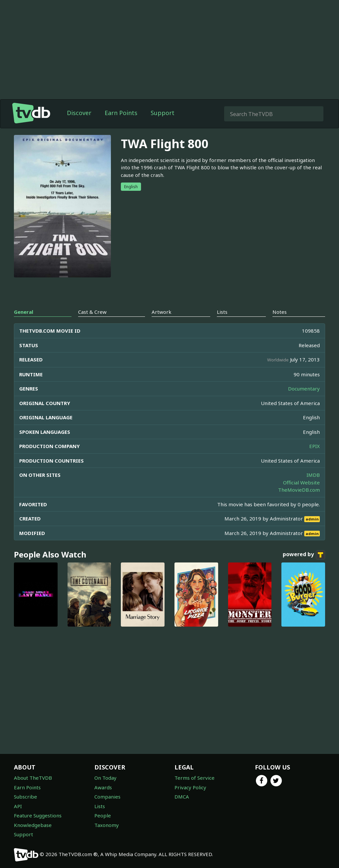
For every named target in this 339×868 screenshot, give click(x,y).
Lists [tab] (222, 312)
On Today (105, 778)
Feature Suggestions (38, 815)
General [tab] (24, 312)
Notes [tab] (280, 312)
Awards (103, 787)
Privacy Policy (190, 787)
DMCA (182, 797)
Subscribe (25, 797)
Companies (107, 797)
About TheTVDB (33, 778)
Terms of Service (194, 778)
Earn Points (121, 113)
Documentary (304, 389)
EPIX (315, 446)
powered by (304, 555)
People (103, 815)
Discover (79, 113)
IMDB (313, 475)
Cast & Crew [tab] (92, 312)
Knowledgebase (33, 825)
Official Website (301, 482)
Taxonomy (107, 825)
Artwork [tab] (162, 312)
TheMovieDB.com (299, 490)
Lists (100, 806)
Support (163, 113)
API (18, 806)
